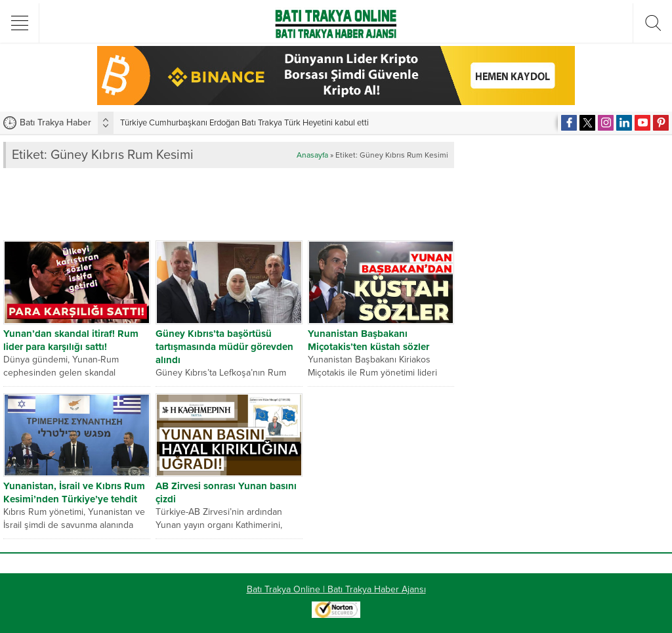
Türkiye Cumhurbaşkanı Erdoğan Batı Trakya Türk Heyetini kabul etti (244, 123)
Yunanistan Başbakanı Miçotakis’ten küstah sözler (368, 340)
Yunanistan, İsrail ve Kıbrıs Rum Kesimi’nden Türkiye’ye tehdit (74, 492)
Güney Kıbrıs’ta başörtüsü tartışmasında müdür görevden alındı (224, 347)
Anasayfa (312, 155)
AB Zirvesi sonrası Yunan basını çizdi (226, 492)
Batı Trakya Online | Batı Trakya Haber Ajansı (336, 589)
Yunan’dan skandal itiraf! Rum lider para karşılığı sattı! (71, 340)
